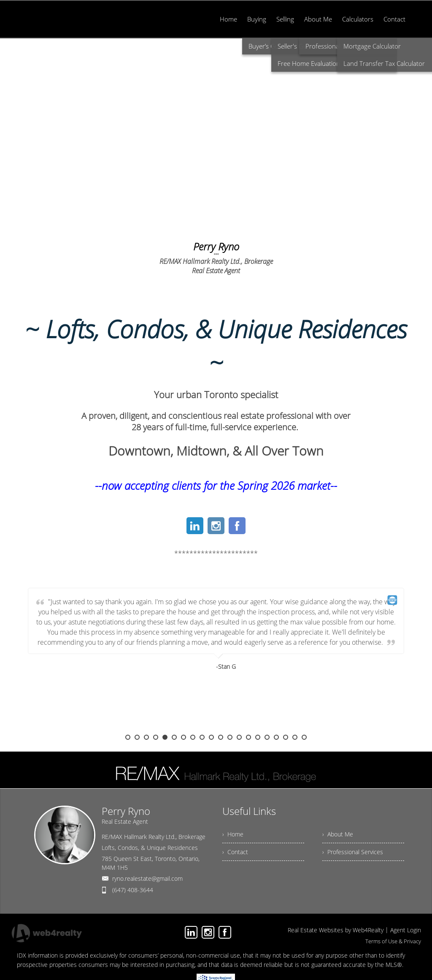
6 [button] (174, 737)
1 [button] (128, 737)
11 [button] (221, 737)
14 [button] (248, 737)
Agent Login (406, 930)
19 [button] (295, 737)
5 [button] (165, 737)
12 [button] (230, 737)
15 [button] (258, 737)
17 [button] (276, 737)
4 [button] (156, 737)
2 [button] (137, 737)
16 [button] (267, 737)
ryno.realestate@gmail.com (147, 878)
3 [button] (146, 737)
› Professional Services (353, 852)
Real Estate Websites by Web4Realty (336, 930)
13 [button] (239, 737)
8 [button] (193, 737)
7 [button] (184, 737)
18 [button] (286, 737)
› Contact (235, 852)
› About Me (338, 834)
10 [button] (211, 737)
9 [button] (202, 737)
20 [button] (304, 737)
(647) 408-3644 (133, 890)
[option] (216, 661)
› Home (233, 834)
